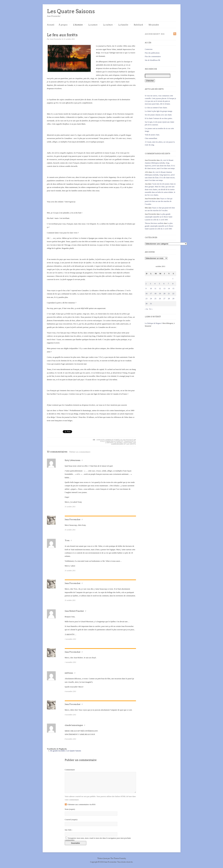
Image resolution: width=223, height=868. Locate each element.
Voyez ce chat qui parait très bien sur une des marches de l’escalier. (159, 201)
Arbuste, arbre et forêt (108, 440)
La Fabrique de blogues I (154, 323)
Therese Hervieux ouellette (154, 223)
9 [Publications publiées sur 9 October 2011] (146, 288)
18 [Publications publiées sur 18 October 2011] (155, 293)
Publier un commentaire (80, 452)
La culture (109, 25)
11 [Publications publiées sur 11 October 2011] (155, 288)
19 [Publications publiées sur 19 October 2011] (160, 293)
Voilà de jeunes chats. (152, 135)
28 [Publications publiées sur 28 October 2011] (169, 299)
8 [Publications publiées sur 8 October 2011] (173, 284)
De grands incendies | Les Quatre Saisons (66, 751)
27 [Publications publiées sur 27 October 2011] (164, 299)
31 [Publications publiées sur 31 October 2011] (151, 304)
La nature (94, 25)
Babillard (140, 25)
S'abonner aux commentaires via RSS (81, 804)
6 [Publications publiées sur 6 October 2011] (164, 284)
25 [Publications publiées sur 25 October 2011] (155, 299)
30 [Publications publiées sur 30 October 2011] (147, 304)
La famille (125, 25)
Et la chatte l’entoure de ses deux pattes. (159, 118)
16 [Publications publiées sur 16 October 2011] (147, 293)
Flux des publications (152, 53)
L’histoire (79, 25)
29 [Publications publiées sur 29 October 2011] (173, 299)
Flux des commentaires (153, 56)
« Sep (147, 309)
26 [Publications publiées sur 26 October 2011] (160, 299)
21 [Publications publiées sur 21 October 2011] (169, 293)
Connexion (149, 49)
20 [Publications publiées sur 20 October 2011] (164, 293)
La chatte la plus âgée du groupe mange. (159, 111)
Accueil (51, 25)
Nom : (70, 809)
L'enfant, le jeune (114, 443)
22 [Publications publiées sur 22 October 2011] (173, 293)
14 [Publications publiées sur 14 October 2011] (169, 288)
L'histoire (127, 443)
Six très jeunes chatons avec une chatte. (159, 115)
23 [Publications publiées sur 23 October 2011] (147, 299)
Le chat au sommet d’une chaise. (156, 108)
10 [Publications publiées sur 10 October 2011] (151, 288)
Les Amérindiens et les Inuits (124, 443)
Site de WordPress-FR (152, 60)
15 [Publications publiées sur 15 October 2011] (173, 288)
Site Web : (69, 830)
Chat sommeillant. (151, 138)
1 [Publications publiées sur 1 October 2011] (173, 279)
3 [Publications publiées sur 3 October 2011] (151, 284)
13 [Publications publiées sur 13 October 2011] (164, 288)
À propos (64, 25)
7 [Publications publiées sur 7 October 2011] (168, 284)
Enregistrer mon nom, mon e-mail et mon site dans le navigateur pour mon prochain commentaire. (98, 839)
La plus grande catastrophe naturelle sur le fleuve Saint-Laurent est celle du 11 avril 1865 (159, 217)
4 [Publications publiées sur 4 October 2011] (155, 284)
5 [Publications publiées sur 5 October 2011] (159, 284)
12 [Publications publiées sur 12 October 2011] (160, 288)
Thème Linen (102, 858)
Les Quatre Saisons (71, 11)
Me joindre (154, 25)
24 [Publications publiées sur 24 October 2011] (151, 299)
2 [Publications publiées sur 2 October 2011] (146, 284)
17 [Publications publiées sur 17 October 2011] (151, 293)
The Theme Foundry (118, 858)
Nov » (151, 309)
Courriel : (71, 820)
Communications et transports (120, 441)
